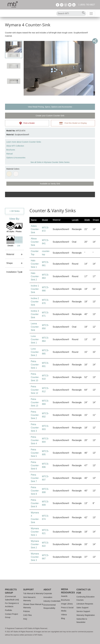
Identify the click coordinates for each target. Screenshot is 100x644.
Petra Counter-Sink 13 (35, 402)
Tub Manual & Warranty (33, 593)
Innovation (48, 597)
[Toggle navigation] (91, 14)
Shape (10, 263)
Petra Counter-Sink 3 (35, 428)
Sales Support (82, 608)
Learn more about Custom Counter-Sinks (24, 142)
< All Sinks (15, 211)
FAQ (25, 619)
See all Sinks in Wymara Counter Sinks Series (50, 162)
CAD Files (28, 615)
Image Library (67, 604)
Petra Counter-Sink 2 (35, 415)
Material (10, 254)
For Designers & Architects (12, 605)
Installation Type (14, 272)
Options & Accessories (16, 158)
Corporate (48, 593)
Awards (64, 596)
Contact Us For (84, 591)
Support (28, 590)
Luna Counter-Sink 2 (35, 352)
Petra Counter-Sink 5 (35, 453)
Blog (63, 618)
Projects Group (11, 591)
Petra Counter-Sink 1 (35, 365)
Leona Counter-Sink (35, 327)
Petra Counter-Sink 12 (35, 390)
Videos (64, 615)
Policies (26, 611)
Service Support (83, 611)
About (47, 590)
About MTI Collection (15, 146)
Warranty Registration (86, 615)
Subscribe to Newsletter (82, 621)
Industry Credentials (52, 601)
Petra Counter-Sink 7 (35, 478)
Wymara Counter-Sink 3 (35, 557)
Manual (10, 154)
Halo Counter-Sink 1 (35, 264)
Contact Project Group (12, 616)
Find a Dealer (27, 123)
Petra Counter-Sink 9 (35, 503)
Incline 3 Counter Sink (35, 314)
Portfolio (8, 610)
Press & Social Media (67, 609)
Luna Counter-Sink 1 (35, 339)
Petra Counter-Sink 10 (35, 377)
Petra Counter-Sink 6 (35, 465)
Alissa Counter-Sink (35, 242)
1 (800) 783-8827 (87, 5)
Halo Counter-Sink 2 (35, 276)
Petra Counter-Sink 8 (35, 491)
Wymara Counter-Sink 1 (35, 532)
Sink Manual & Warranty (29, 599)
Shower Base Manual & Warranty (33, 606)
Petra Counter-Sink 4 (35, 440)
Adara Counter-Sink (35, 229)
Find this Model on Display (73, 123)
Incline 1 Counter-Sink (35, 289)
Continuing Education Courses (86, 598)
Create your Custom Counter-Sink (50, 116)
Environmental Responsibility (50, 606)
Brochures (11, 150)
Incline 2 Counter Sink (35, 302)
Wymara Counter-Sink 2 (35, 544)
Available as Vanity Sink (50, 184)
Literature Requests (85, 604)
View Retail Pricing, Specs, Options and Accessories (50, 107)
